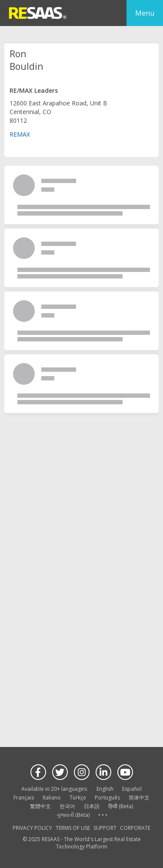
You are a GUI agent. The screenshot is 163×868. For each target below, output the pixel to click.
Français (24, 798)
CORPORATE (135, 828)
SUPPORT (105, 828)
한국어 (67, 806)
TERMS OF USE (73, 828)
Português (107, 798)
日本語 (92, 806)
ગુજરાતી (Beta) (73, 815)
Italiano (52, 798)
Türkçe (78, 798)
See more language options (103, 815)
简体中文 (139, 798)
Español (132, 789)
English (105, 789)
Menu (145, 13)
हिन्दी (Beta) (121, 806)
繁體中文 (40, 806)
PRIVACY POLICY (32, 828)
